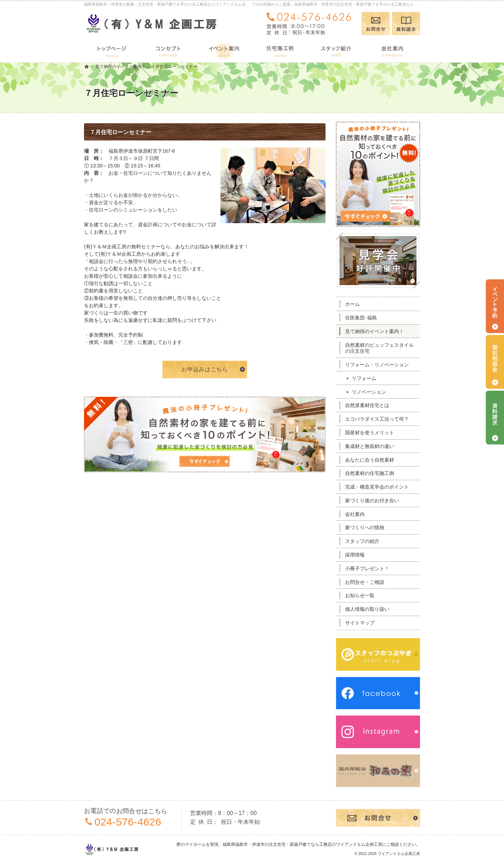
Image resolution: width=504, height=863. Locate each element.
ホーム (352, 304)
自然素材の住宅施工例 (370, 473)
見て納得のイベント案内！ (374, 331)
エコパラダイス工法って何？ (377, 419)
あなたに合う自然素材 (370, 460)
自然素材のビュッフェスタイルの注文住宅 (379, 348)
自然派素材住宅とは (367, 405)
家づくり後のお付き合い (372, 500)
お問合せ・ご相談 (365, 582)
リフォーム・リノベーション (377, 365)
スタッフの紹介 (362, 541)
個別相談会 (495, 362)
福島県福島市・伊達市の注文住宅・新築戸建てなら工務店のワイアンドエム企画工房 (302, 844)
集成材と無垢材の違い (370, 446)
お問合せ (376, 23)
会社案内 (355, 514)
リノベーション (369, 392)
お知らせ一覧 (360, 595)
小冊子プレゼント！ (367, 568)
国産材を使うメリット (370, 433)
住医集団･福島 (361, 318)
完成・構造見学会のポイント (377, 487)
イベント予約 (495, 306)
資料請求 (406, 23)
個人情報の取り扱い (367, 609)
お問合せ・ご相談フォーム (378, 818)
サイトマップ (360, 623)
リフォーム (364, 378)
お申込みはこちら (205, 369)
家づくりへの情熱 (365, 527)
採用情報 (355, 555)
